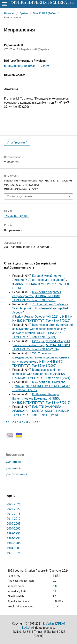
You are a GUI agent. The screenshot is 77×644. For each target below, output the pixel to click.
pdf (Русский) (19, 143)
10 (33, 422)
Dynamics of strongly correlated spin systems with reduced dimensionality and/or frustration (43, 329)
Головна (9, 13)
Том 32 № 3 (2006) (44, 13)
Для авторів (14, 468)
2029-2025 (14, 504)
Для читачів (14, 462)
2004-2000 (14, 529)
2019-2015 (14, 514)
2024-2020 (14, 509)
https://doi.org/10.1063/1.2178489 (26, 66)
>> (39, 422)
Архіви (24, 13)
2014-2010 (14, 519)
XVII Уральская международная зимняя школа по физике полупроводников (41, 357)
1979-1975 (14, 553)
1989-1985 (14, 543)
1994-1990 (14, 538)
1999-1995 (14, 533)
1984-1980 (14, 548)
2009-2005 (14, 524)
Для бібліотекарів (17, 474)
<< (6, 422)
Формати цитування (20, 196)
